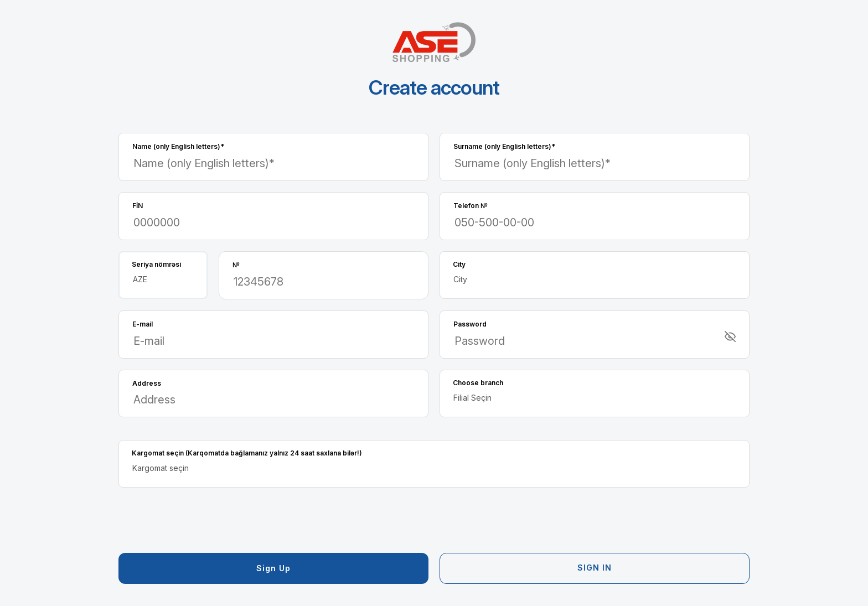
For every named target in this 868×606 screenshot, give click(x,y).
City (459, 264)
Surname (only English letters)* (504, 146)
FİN (138, 206)
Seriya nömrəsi (156, 264)
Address (147, 383)
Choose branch (478, 383)
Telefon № (471, 206)
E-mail (143, 324)
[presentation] (203, 520)
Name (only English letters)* (178, 146)
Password (470, 324)
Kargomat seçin (247, 453)
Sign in (595, 568)
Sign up (273, 568)
